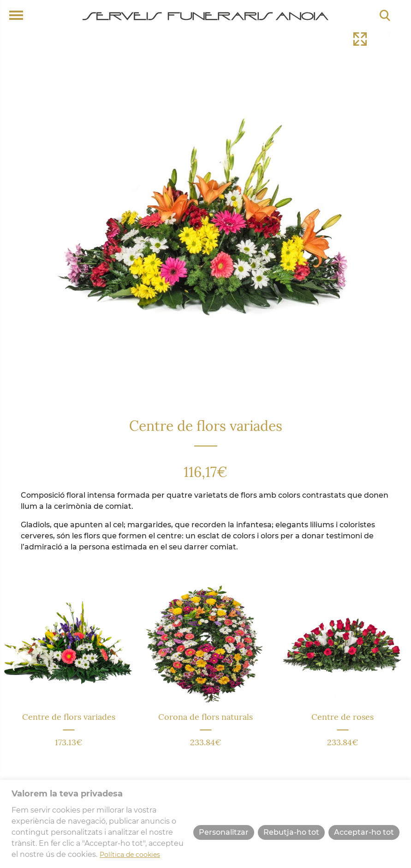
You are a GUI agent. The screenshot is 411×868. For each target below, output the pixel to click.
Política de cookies (130, 855)
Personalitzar (224, 832)
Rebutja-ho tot (291, 832)
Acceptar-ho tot (364, 832)
